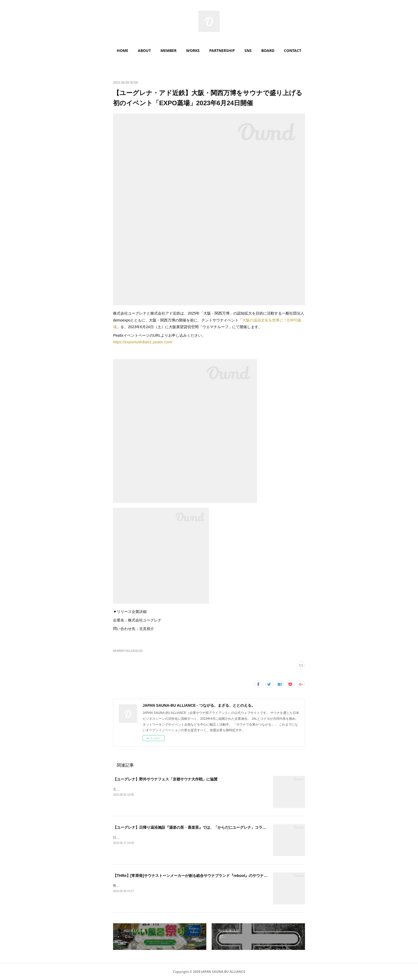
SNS (248, 50)
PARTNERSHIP (222, 50)
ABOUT (144, 50)
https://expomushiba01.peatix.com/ (143, 342)
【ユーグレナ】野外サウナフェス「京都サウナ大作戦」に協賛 (165, 779)
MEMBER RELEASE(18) (128, 651)
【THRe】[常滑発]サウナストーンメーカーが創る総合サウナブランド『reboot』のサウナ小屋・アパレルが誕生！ (209, 876)
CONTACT (293, 50)
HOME (122, 50)
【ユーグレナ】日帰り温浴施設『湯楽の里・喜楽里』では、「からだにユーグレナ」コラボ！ (191, 827)
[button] (122, 51)
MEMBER (168, 50)
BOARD (268, 50)
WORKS (193, 50)
